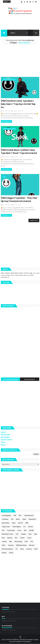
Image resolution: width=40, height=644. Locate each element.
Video (3, 442)
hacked (23, 534)
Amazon (11, 545)
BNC (11, 542)
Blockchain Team (8, 534)
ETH (12, 519)
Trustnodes (11, 530)
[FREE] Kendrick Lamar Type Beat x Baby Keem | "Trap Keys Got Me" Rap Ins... (18, 104)
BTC (20, 515)
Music (3, 445)
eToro (19, 530)
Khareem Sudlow (33, 640)
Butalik (31, 530)
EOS (17, 534)
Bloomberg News (7, 549)
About (3, 432)
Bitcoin (31, 527)
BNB (27, 523)
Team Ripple (16, 527)
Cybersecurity (29, 515)
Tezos (29, 538)
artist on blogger (9, 80)
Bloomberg (18, 542)
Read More (6, 121)
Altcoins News (7, 440)
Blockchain (32, 519)
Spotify (20, 523)
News (14, 523)
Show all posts (24, 43)
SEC (16, 538)
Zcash (11, 553)
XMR (35, 534)
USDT (36, 549)
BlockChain (5, 435)
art (4, 177)
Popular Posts (30, 379)
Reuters (29, 549)
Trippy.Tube (6, 527)
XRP (15, 515)
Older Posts (34, 220)
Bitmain (32, 545)
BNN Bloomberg (21, 545)
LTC (24, 527)
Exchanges (5, 437)
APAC (4, 545)
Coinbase (5, 519)
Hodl (26, 542)
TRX (3, 530)
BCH (3, 538)
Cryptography (7, 515)
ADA (25, 530)
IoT (17, 549)
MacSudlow (6, 523)
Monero (10, 538)
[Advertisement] (20, 62)
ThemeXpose (27, 642)
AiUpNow (19, 642)
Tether (22, 538)
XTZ (32, 542)
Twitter (4, 542)
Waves (4, 553)
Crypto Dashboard (10, 379)
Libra (30, 534)
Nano (22, 549)
